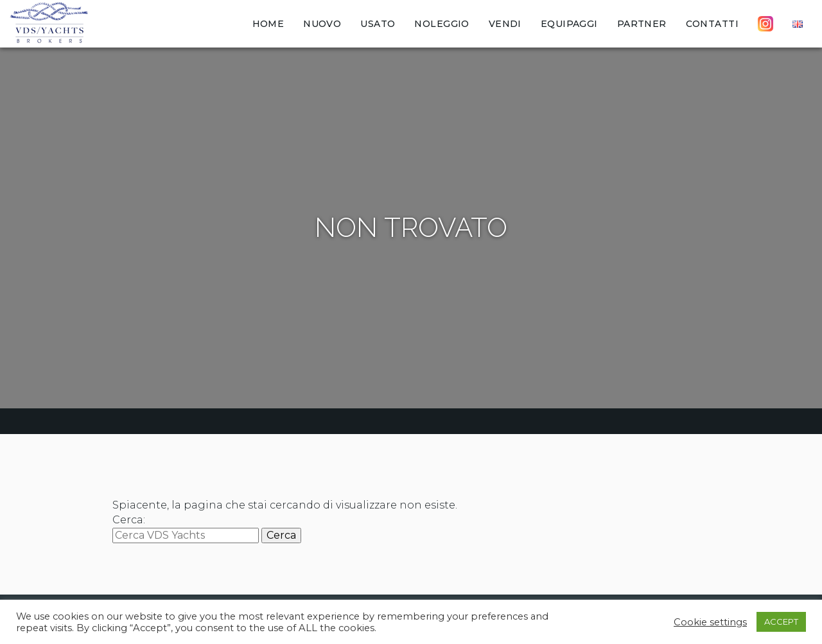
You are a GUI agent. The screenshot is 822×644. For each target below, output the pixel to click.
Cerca (281, 535)
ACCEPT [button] (781, 622)
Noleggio (442, 24)
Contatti (712, 24)
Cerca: (129, 520)
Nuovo (322, 24)
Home (268, 24)
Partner (642, 24)
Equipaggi (569, 24)
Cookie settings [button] (710, 622)
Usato (378, 24)
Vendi (505, 24)
